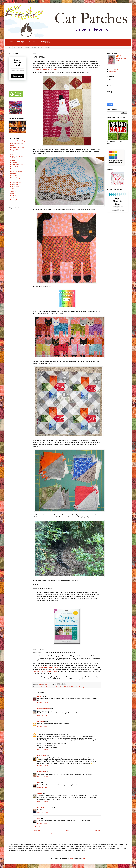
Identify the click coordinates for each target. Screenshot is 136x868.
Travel (12, 198)
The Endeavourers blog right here (46, 69)
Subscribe (17, 76)
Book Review (14, 152)
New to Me (13, 180)
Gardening (13, 173)
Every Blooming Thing (17, 165)
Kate (39, 782)
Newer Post (36, 831)
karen (39, 732)
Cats (39, 687)
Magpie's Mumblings (44, 709)
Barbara (40, 696)
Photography (14, 185)
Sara (39, 818)
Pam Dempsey (42, 756)
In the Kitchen (60, 687)
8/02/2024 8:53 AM (43, 715)
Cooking (13, 160)
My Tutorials (112, 71)
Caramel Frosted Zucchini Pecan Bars (45, 671)
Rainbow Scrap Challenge (78, 687)
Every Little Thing (15, 167)
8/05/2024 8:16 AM (43, 823)
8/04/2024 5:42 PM (43, 813)
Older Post (97, 831)
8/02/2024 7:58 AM (43, 703)
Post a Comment (40, 827)
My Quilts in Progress (21, 47)
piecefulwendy (42, 772)
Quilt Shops (14, 189)
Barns (12, 145)
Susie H (40, 793)
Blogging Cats (14, 150)
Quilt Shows (14, 191)
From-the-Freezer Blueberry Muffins (48, 667)
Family (12, 169)
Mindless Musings (15, 178)
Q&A (65, 687)
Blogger (83, 858)
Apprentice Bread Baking (18, 141)
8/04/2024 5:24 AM (43, 787)
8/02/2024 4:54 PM (43, 777)
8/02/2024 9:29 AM (43, 750)
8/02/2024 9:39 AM (43, 766)
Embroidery (53, 687)
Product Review (15, 187)
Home (9, 47)
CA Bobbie (41, 721)
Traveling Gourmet (16, 200)
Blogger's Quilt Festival (17, 148)
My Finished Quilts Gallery (41, 47)
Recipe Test (14, 196)
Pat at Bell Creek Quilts (45, 808)
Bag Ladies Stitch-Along (17, 143)
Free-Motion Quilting (16, 171)
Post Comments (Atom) (47, 834)
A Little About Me (114, 69)
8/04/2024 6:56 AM (43, 802)
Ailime (71, 858)
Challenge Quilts (45, 687)
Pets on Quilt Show (16, 182)
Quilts (69, 687)
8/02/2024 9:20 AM (43, 726)
